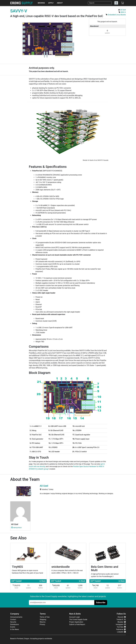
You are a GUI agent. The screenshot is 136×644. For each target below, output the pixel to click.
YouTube (121, 627)
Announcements (16, 617)
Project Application (76, 622)
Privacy (42, 624)
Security (13, 622)
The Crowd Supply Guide (78, 619)
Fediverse (121, 629)
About (60, 3)
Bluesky (122, 622)
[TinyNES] (28, 567)
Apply (51, 3)
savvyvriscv (16, 528)
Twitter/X (121, 619)
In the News (15, 629)
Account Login (75, 617)
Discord (122, 617)
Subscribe (101, 603)
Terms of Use (45, 617)
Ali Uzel (123, 10)
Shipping (43, 619)
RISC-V (123, 12)
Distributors (15, 624)
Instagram (121, 624)
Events (13, 627)
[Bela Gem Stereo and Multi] (108, 567)
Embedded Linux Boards (117, 15)
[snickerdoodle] (68, 567)
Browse (41, 3)
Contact (13, 619)
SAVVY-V (19, 11)
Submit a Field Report (77, 624)
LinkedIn (121, 632)
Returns (43, 622)
